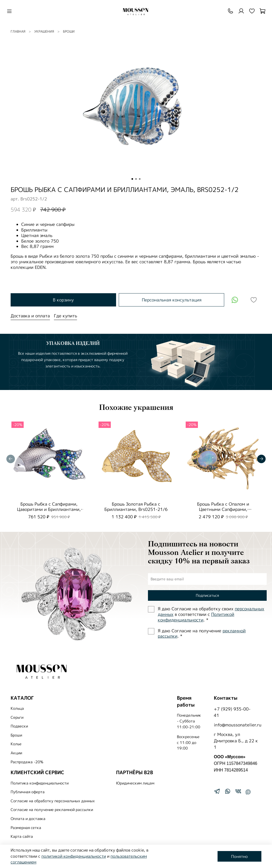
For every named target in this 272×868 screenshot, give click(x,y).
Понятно (239, 856)
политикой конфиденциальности (74, 856)
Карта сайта (22, 836)
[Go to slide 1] (132, 179)
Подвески (19, 726)
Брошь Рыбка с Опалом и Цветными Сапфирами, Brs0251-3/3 (223, 509)
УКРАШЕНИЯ (44, 31)
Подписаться (207, 595)
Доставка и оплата (30, 316)
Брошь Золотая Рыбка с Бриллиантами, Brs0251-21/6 (136, 507)
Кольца (17, 708)
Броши (69, 31)
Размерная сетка (26, 828)
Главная (18, 31)
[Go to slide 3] (140, 179)
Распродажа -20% (27, 762)
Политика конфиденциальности (40, 783)
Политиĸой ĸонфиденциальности (196, 617)
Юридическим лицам (135, 783)
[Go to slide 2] (136, 179)
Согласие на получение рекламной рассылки (52, 810)
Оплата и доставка (28, 819)
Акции (16, 753)
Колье (16, 744)
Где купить (65, 316)
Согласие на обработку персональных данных (53, 801)
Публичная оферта (28, 792)
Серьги (17, 717)
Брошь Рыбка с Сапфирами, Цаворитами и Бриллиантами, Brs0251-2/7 (49, 509)
